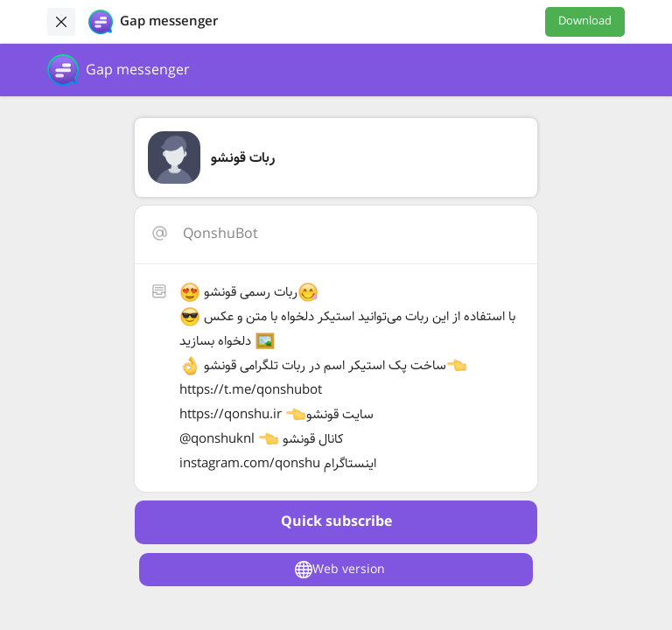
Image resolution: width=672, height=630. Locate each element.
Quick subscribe (336, 522)
